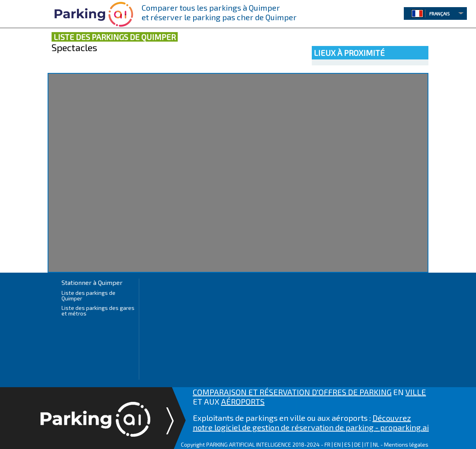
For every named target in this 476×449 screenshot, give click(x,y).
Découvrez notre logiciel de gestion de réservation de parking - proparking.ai (311, 422)
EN (337, 444)
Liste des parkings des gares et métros (98, 310)
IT (367, 444)
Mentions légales (406, 444)
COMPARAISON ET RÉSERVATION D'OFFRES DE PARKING (292, 392)
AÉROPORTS (243, 401)
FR (327, 444)
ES (347, 444)
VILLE (416, 392)
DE (358, 444)
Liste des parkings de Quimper (88, 295)
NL (376, 444)
